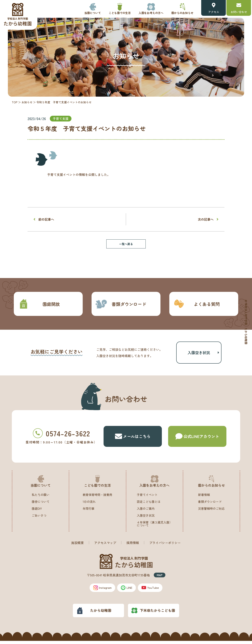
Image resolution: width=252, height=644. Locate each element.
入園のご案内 (146, 511)
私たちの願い (41, 497)
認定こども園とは (149, 504)
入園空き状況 (199, 354)
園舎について (41, 504)
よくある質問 (196, 304)
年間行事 (89, 511)
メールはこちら (133, 439)
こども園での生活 (120, 13)
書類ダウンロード (121, 304)
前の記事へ (46, 219)
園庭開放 (39, 304)
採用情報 (133, 545)
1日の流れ (89, 504)
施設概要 (78, 545)
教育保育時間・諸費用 (97, 497)
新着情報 (204, 497)
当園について (93, 13)
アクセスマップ (105, 545)
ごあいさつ (39, 518)
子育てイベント (147, 497)
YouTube (152, 590)
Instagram (101, 590)
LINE (127, 590)
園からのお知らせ (182, 13)
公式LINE (197, 439)
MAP (160, 578)
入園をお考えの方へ (151, 13)
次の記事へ (206, 219)
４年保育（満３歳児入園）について (155, 526)
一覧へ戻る (126, 244)
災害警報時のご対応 (211, 511)
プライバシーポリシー (165, 545)
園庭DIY (37, 511)
